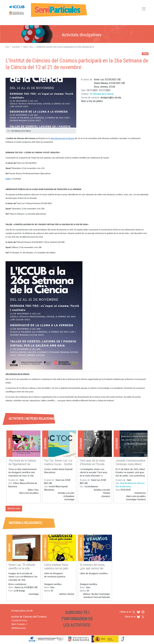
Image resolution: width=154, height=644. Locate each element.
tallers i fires (28, 47)
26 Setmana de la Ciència (102, 94)
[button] (41, 103)
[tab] (29, 405)
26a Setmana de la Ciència (62, 138)
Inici (7, 47)
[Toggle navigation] (144, 9)
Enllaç (8, 179)
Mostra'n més (14, 508)
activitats (16, 47)
